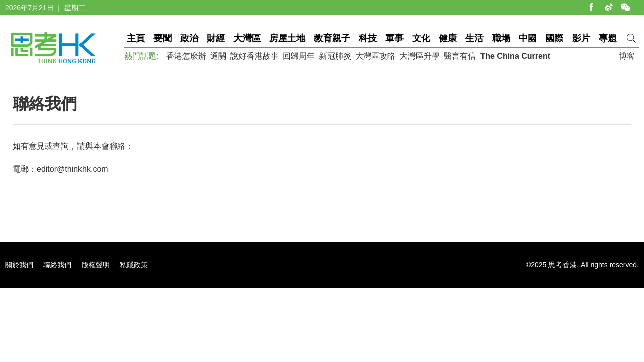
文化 (421, 38)
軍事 (394, 38)
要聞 (163, 38)
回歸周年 (299, 56)
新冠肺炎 (335, 56)
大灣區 (247, 38)
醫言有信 (460, 56)
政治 (189, 38)
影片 (581, 38)
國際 (554, 38)
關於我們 (19, 265)
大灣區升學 (420, 56)
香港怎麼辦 (186, 56)
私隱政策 (134, 265)
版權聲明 (96, 265)
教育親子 (332, 38)
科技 (368, 38)
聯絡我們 (57, 265)
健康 (448, 38)
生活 (474, 38)
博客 (627, 56)
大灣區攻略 (375, 56)
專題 (608, 38)
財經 (216, 38)
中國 (528, 38)
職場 (501, 38)
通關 (218, 56)
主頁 (136, 38)
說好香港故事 (255, 56)
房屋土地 (287, 38)
